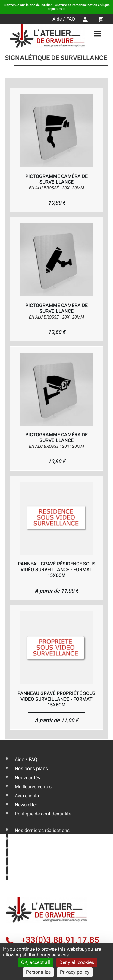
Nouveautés (27, 778)
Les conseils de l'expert (39, 839)
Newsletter (26, 805)
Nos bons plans (31, 769)
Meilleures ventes (33, 787)
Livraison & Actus (33, 849)
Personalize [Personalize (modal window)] (38, 972)
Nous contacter (31, 858)
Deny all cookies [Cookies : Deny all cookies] (77, 962)
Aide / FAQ (64, 19)
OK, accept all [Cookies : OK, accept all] (36, 962)
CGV (19, 876)
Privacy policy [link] (75, 972)
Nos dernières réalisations (42, 830)
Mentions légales (33, 867)
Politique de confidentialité (43, 814)
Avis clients (27, 796)
